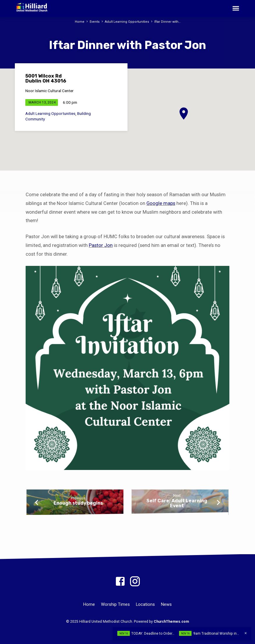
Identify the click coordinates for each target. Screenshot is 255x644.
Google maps (161, 203)
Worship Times (115, 604)
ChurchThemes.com (171, 622)
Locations (145, 604)
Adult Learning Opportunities (126, 22)
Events (95, 22)
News (166, 604)
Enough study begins (78, 503)
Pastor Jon (101, 245)
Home (80, 22)
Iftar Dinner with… (166, 22)
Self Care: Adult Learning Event (177, 503)
